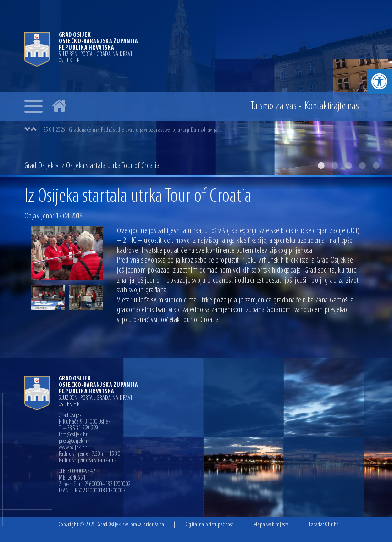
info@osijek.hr (73, 435)
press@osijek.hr (74, 441)
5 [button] (376, 166)
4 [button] (362, 166)
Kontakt (332, 106)
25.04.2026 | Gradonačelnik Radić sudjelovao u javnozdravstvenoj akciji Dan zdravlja (131, 130)
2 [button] (335, 166)
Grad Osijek (39, 166)
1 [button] (321, 166)
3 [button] (348, 166)
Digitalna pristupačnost (209, 525)
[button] (379, 81)
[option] (196, 87)
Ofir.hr (332, 525)
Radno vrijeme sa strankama (88, 461)
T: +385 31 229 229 (79, 429)
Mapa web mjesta (271, 525)
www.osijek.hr (73, 448)
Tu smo (274, 106)
